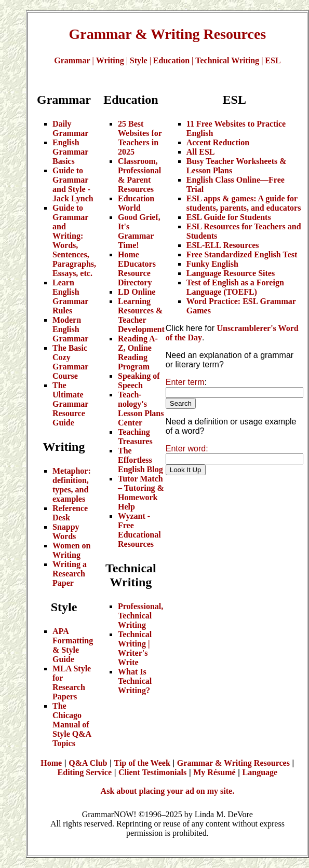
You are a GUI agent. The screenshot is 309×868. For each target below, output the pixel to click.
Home (51, 763)
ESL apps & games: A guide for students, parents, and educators (244, 203)
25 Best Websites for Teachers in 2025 (140, 138)
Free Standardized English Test (242, 254)
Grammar (72, 60)
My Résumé (214, 772)
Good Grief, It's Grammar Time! (139, 231)
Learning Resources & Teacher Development (141, 315)
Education (171, 60)
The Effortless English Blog (140, 460)
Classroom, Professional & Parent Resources (139, 175)
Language (260, 772)
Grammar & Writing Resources (233, 763)
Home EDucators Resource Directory (137, 268)
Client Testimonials (152, 772)
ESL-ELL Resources (223, 245)
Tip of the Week (142, 763)
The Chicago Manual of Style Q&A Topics (72, 725)
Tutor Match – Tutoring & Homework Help (141, 493)
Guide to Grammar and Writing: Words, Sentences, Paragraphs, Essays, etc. (74, 240)
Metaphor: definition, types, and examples (72, 485)
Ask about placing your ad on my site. (168, 791)
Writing (110, 60)
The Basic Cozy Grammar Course (70, 362)
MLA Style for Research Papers (72, 683)
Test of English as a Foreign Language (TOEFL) (235, 287)
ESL (273, 60)
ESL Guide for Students (229, 217)
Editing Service (85, 772)
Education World (136, 203)
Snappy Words (66, 532)
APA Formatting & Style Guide (73, 645)
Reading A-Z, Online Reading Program (138, 353)
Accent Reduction (218, 142)
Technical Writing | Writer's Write (135, 648)
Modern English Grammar (70, 329)
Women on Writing (71, 550)
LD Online (137, 292)
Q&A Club (88, 763)
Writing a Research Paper (70, 574)
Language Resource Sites (231, 273)
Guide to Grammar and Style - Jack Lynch (73, 184)
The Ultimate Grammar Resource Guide (70, 404)
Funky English (212, 264)
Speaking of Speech (139, 381)
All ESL (201, 152)
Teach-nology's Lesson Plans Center (141, 409)
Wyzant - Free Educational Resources (139, 530)
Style (139, 60)
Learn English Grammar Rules (70, 297)
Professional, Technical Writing (140, 616)
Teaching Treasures (135, 437)
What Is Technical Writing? (135, 681)
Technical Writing (227, 60)
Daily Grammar (70, 128)
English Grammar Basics (70, 152)
